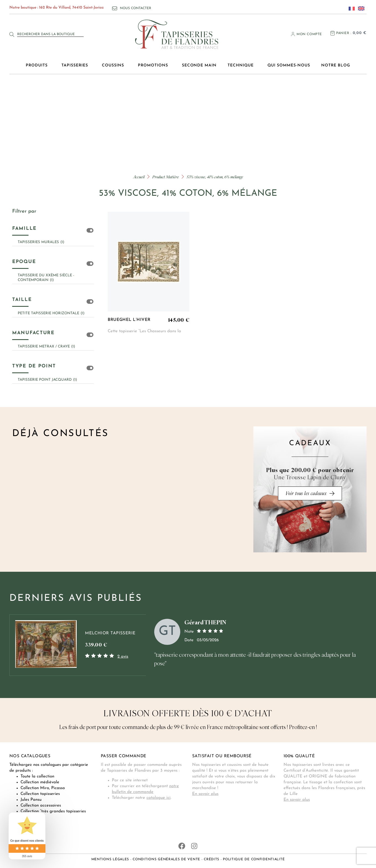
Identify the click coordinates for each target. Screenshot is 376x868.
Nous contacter (136, 8)
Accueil (139, 177)
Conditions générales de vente (166, 859)
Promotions (154, 66)
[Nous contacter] (115, 8)
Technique (242, 66)
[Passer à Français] (350, 8)
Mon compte (309, 34)
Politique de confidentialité (254, 859)
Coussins (114, 66)
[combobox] (50, 34)
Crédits (212, 859)
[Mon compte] (293, 34)
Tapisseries (76, 66)
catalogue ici (159, 798)
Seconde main (199, 65)
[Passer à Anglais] (360, 8)
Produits (38, 66)
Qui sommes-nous (289, 65)
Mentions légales (110, 859)
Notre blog (336, 65)
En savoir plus (205, 794)
